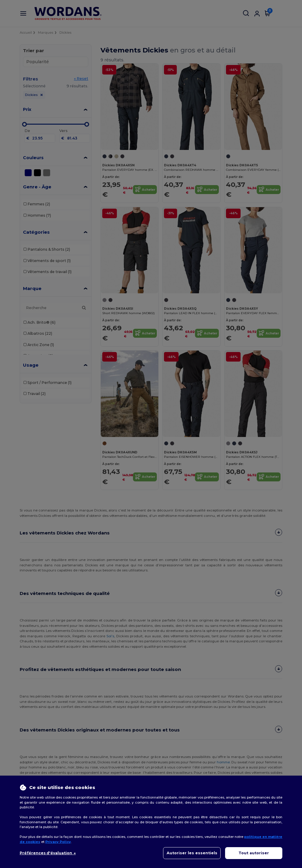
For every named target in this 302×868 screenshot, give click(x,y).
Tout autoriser (254, 853)
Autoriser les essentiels (192, 853)
